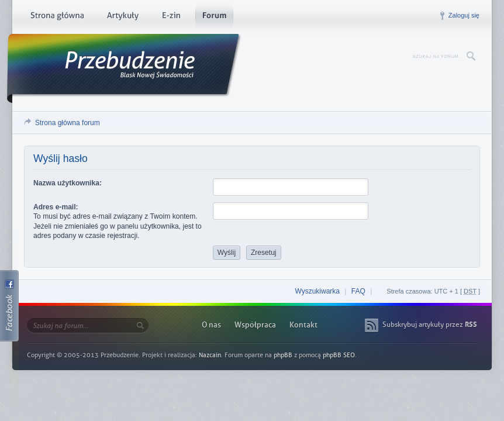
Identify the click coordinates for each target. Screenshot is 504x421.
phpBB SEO (339, 355)
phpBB (283, 355)
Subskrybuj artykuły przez (430, 325)
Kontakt (303, 325)
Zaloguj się (464, 15)
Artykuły (122, 18)
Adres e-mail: (56, 207)
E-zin (171, 18)
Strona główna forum (68, 123)
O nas (211, 325)
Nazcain (210, 355)
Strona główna (57, 18)
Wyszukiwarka (317, 291)
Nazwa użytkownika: (68, 183)
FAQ (358, 291)
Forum (214, 18)
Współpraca (255, 325)
